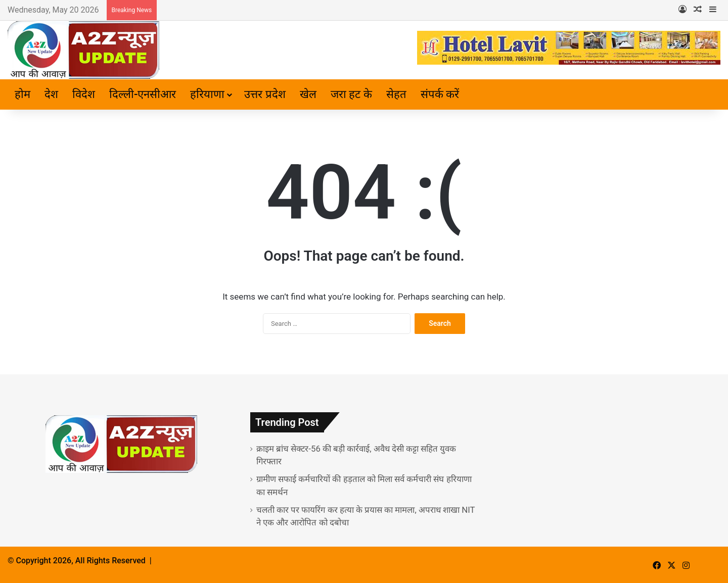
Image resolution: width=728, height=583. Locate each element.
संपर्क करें (440, 94)
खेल (308, 94)
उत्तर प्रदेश (265, 94)
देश (51, 94)
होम (22, 94)
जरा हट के (351, 94)
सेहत (396, 94)
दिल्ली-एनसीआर (143, 94)
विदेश (84, 94)
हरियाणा (207, 94)
